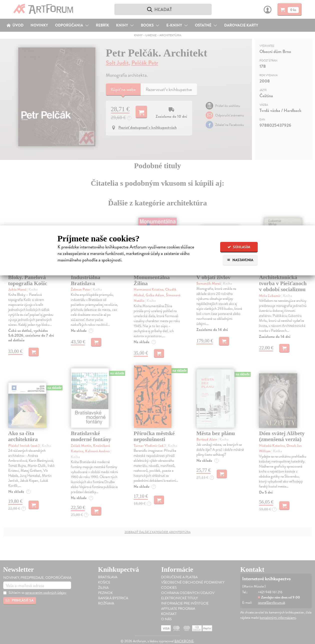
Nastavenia (240, 260)
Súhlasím (239, 247)
